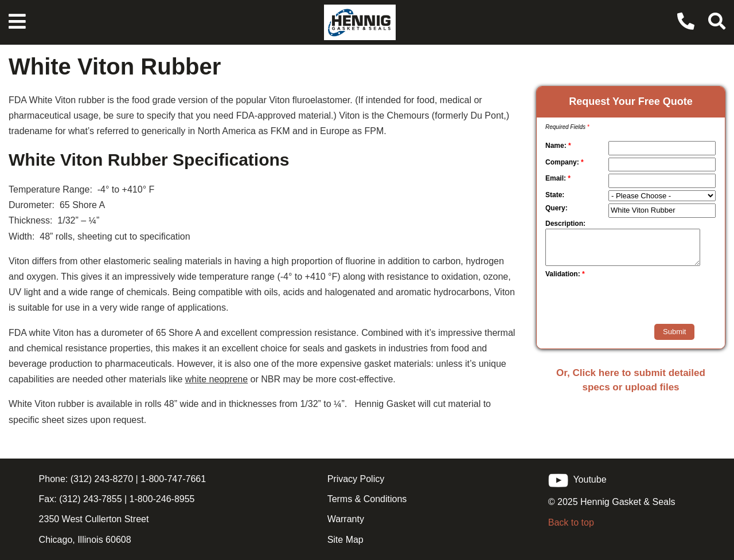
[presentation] (612, 301)
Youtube (577, 479)
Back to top (571, 522)
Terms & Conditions (367, 499)
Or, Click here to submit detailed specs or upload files (631, 380)
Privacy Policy (356, 479)
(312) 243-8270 (100, 479)
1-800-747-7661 (173, 479)
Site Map (345, 540)
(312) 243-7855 (89, 499)
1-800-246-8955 (162, 499)
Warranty (346, 519)
